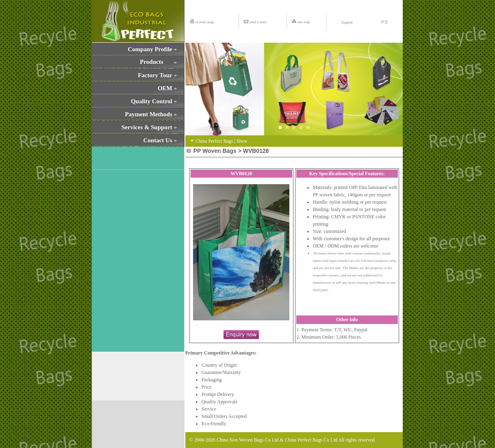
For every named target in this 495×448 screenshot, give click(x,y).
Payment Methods (149, 114)
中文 (384, 22)
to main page (205, 22)
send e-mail (258, 22)
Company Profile (150, 49)
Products (151, 62)
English (342, 22)
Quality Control (152, 101)
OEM (165, 88)
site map (304, 22)
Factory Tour (155, 75)
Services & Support (147, 127)
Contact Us (158, 140)
